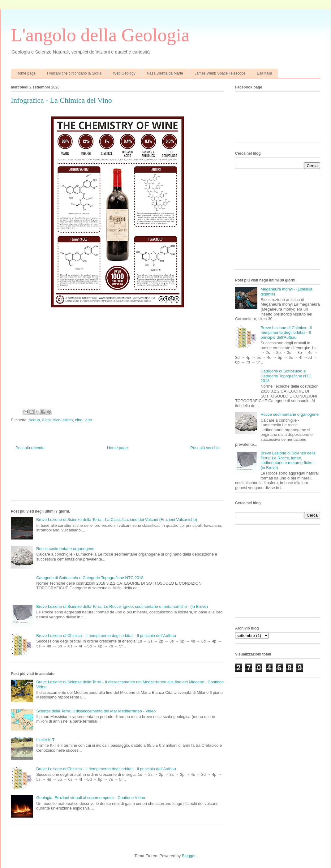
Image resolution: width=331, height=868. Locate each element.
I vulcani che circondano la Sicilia (74, 73)
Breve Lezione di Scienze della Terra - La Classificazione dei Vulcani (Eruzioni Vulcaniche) (117, 520)
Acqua (34, 420)
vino (88, 420)
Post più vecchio (205, 448)
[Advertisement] (123, 480)
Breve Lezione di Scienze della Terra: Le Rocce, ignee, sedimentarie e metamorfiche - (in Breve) (122, 606)
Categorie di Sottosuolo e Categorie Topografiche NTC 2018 (90, 578)
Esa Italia (264, 73)
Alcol (46, 420)
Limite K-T (45, 740)
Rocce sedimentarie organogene (65, 549)
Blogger (189, 856)
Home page (26, 73)
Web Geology (124, 73)
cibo (79, 420)
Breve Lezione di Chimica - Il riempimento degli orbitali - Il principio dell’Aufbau (106, 636)
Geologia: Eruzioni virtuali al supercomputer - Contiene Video (91, 798)
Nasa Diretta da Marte (165, 73)
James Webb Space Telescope (220, 73)
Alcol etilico (63, 420)
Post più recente (30, 448)
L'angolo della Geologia (100, 35)
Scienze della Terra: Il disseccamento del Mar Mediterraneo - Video (96, 711)
